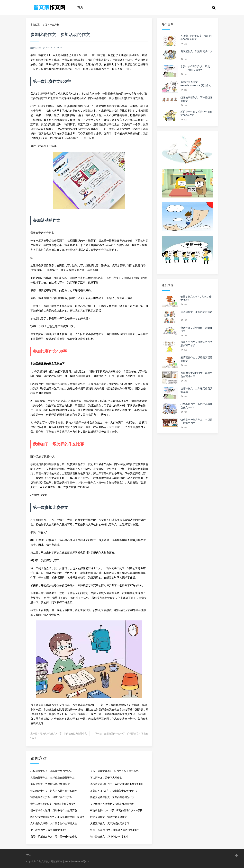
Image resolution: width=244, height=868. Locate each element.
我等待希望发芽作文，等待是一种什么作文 (54, 837)
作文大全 (54, 25)
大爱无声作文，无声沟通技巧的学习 (110, 823)
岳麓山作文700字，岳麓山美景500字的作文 (114, 791)
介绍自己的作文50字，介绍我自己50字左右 (126, 734)
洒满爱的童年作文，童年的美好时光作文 (112, 797)
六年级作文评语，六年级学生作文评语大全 (54, 823)
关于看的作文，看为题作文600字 (48, 830)
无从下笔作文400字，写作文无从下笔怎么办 (114, 771)
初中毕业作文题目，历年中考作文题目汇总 (54, 810)
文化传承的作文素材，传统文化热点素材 (112, 804)
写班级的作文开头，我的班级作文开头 (51, 797)
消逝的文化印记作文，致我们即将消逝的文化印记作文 (117, 785)
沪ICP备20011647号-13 (77, 861)
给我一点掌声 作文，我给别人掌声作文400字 (115, 830)
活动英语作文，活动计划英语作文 (109, 817)
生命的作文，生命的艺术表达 (196, 312)
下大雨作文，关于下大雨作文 (106, 778)
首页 (80, 7)
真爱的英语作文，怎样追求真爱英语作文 (53, 778)
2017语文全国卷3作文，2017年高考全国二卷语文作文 (57, 818)
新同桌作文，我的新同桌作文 (196, 51)
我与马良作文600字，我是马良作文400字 (53, 804)
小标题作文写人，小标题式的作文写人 (51, 771)
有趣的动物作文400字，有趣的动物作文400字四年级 (116, 811)
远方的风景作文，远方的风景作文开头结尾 (54, 791)
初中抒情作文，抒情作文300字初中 (109, 837)
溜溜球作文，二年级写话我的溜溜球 (50, 784)
